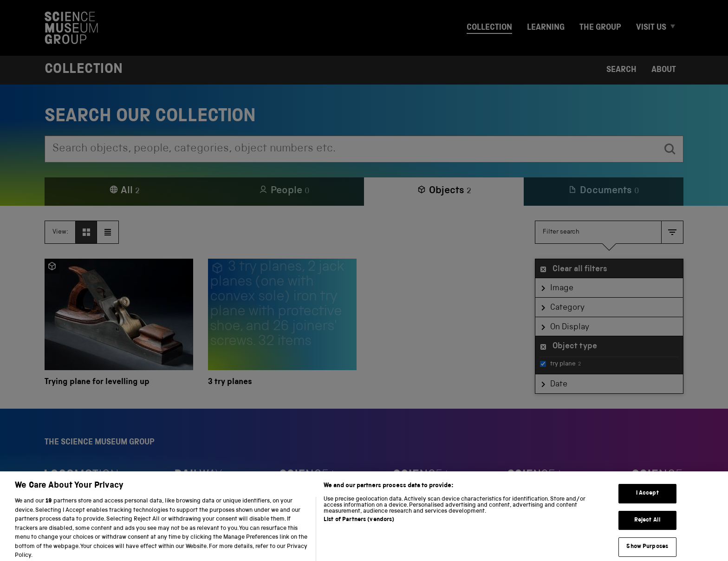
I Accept (647, 501)
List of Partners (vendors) (359, 527)
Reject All (647, 527)
